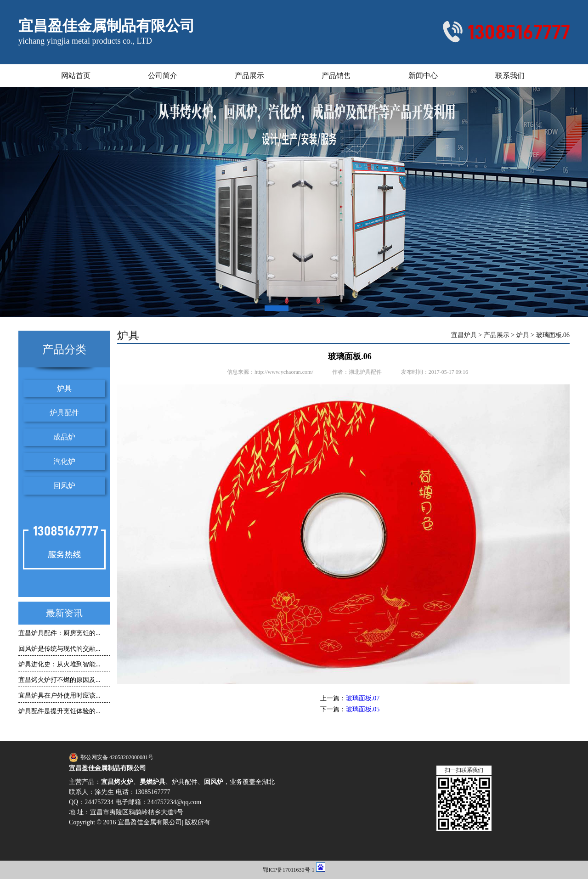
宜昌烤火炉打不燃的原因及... (59, 680)
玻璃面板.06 (553, 335)
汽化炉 (64, 461)
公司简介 (163, 76)
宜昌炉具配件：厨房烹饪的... (59, 633)
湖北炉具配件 (365, 372)
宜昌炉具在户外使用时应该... (59, 696)
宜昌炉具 (464, 335)
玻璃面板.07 (363, 698)
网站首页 (76, 76)
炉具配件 (64, 413)
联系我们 (510, 76)
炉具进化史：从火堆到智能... (59, 664)
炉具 (64, 388)
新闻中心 (423, 76)
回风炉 (64, 486)
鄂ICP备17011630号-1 (288, 870)
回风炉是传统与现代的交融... (59, 649)
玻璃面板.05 (363, 709)
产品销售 (336, 76)
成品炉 (64, 437)
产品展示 (249, 76)
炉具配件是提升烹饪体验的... (59, 711)
